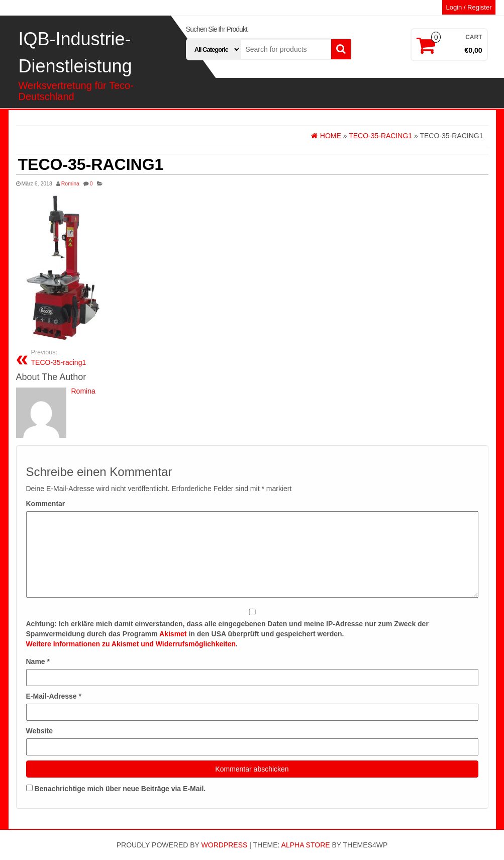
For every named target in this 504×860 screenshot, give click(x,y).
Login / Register (469, 7)
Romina (70, 183)
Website (39, 731)
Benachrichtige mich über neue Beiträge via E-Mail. (120, 789)
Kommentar (46, 504)
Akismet (173, 634)
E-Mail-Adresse (54, 696)
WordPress (225, 845)
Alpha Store (306, 845)
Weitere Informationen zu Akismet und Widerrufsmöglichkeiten (131, 644)
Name (38, 661)
